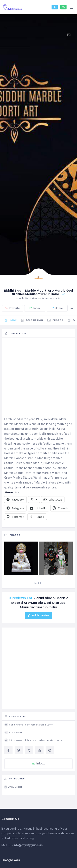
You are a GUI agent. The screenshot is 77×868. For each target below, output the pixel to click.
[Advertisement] (38, 378)
